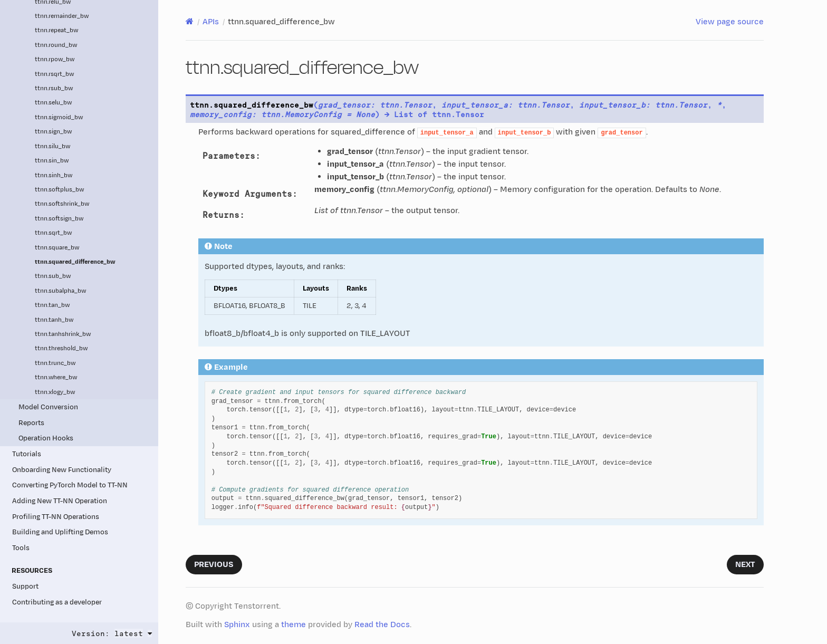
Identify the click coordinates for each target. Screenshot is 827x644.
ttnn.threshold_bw (61, 348)
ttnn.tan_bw (52, 305)
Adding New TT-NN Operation (60, 501)
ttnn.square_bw (57, 248)
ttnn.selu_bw (53, 103)
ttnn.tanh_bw (54, 320)
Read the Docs (382, 625)
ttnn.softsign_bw (59, 219)
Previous (214, 565)
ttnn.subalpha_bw (60, 291)
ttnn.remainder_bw (62, 16)
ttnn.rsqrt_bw (54, 74)
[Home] (190, 22)
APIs (211, 22)
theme (294, 625)
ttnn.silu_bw (52, 146)
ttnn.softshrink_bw (62, 204)
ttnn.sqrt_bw (53, 233)
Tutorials (27, 454)
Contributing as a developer (57, 602)
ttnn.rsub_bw (54, 88)
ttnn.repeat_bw (56, 30)
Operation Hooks (46, 438)
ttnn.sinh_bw (54, 175)
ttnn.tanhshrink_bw (63, 334)
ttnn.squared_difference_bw (75, 262)
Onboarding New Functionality (62, 470)
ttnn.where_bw (56, 377)
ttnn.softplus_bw (59, 190)
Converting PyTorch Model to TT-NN (70, 485)
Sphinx (237, 625)
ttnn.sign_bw (53, 132)
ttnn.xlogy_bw (55, 392)
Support (25, 586)
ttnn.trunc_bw (55, 363)
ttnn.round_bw (56, 45)
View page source (730, 22)
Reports (31, 423)
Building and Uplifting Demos (60, 532)
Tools (21, 548)
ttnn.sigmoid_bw (59, 117)
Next (745, 565)
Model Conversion (48, 407)
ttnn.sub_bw (53, 276)
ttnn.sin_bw (52, 161)
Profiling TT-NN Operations (56, 517)
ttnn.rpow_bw (55, 59)
